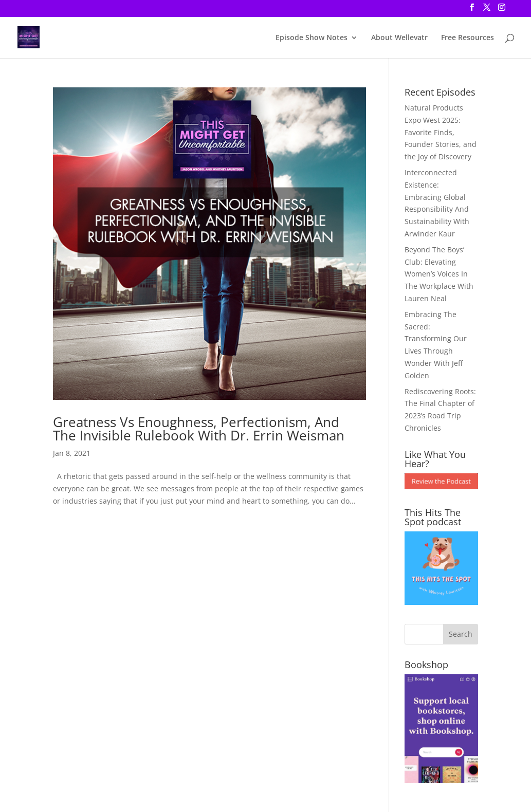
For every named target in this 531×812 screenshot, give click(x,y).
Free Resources (468, 38)
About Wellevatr (399, 38)
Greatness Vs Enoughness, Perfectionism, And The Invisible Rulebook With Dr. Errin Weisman (199, 429)
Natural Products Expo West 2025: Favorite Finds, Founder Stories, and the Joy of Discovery (441, 132)
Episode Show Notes (312, 38)
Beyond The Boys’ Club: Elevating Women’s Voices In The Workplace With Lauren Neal (439, 274)
